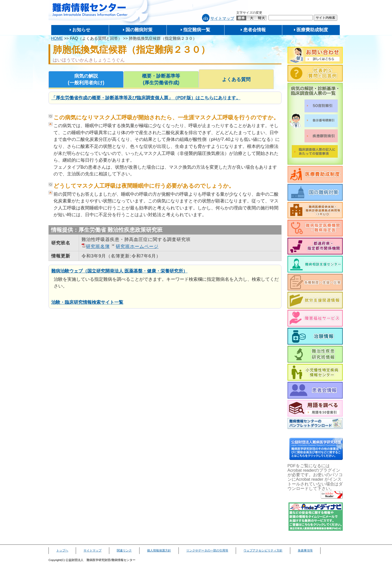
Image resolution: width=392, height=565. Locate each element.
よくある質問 (236, 79)
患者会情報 (254, 30)
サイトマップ (222, 18)
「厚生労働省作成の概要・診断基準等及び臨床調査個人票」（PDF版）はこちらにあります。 (146, 98)
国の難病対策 (139, 30)
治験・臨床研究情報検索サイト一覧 (87, 302)
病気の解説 (86, 80)
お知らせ (81, 30)
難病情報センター (90, 10)
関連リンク (124, 550)
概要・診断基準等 (161, 80)
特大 (261, 18)
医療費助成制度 (312, 30)
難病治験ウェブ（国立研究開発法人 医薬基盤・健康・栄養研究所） (119, 271)
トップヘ (62, 550)
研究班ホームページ (137, 246)
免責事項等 (305, 550)
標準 (241, 18)
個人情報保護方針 (159, 550)
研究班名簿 (98, 246)
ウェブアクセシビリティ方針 (263, 550)
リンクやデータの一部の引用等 (207, 550)
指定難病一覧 (197, 30)
